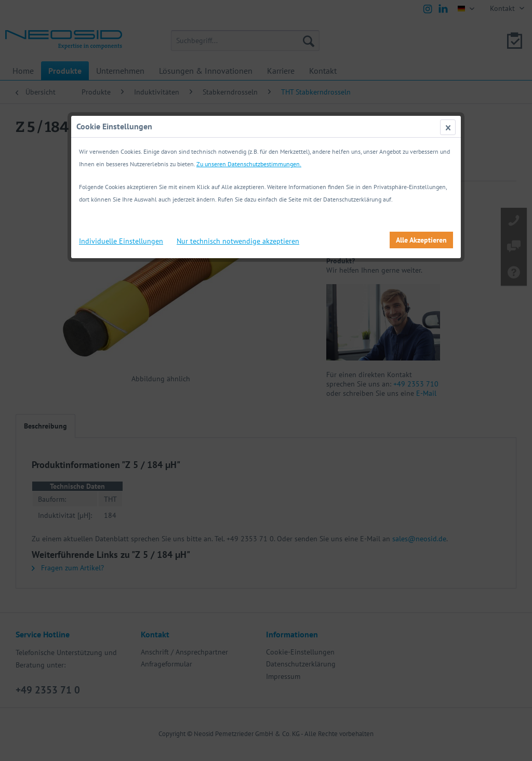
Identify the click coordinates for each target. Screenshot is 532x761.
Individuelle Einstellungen (121, 241)
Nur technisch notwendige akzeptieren (238, 241)
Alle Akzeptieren (421, 240)
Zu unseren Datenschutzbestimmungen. (249, 164)
